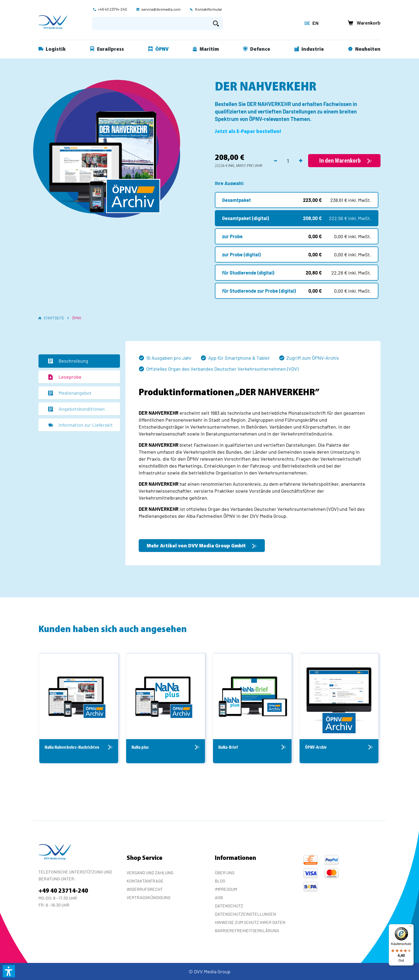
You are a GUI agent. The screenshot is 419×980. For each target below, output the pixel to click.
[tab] (79, 361)
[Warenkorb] (363, 23)
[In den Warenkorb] (344, 161)
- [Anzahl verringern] (276, 160)
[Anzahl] (288, 161)
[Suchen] (216, 23)
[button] (9, 971)
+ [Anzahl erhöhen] (301, 160)
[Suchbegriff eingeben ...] (151, 23)
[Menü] (410, 927)
